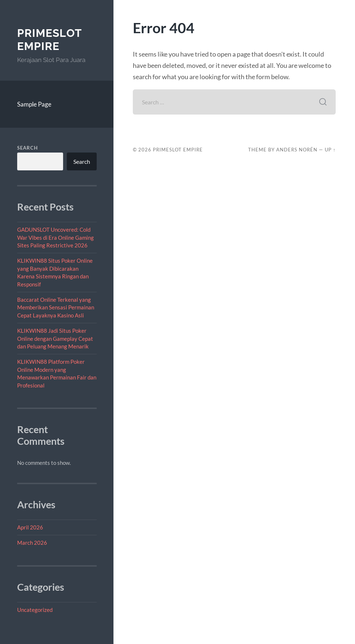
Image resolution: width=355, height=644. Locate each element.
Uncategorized (35, 610)
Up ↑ (330, 150)
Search (28, 148)
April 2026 (30, 527)
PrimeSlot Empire (49, 40)
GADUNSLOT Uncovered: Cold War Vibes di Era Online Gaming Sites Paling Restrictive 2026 (55, 237)
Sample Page (34, 104)
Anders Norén (297, 150)
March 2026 (32, 543)
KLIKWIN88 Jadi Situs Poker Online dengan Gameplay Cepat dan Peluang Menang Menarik (55, 338)
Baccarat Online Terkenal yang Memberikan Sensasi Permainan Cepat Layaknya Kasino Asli (56, 307)
